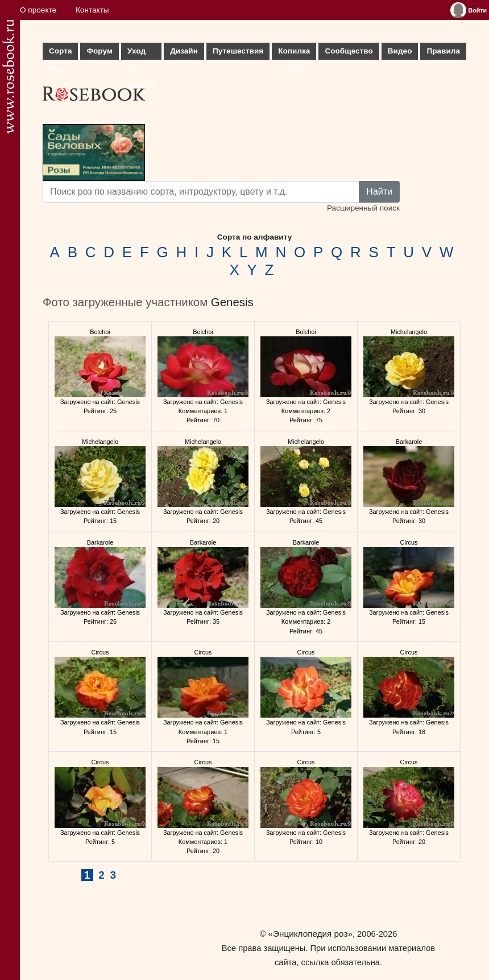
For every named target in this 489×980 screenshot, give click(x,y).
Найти (379, 192)
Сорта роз (60, 53)
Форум (99, 51)
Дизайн (184, 51)
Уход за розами (141, 53)
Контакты (92, 10)
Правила (443, 51)
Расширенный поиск (363, 208)
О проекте (38, 10)
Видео (400, 51)
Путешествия (238, 51)
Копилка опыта (294, 53)
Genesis (232, 302)
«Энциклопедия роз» (310, 934)
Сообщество (349, 51)
